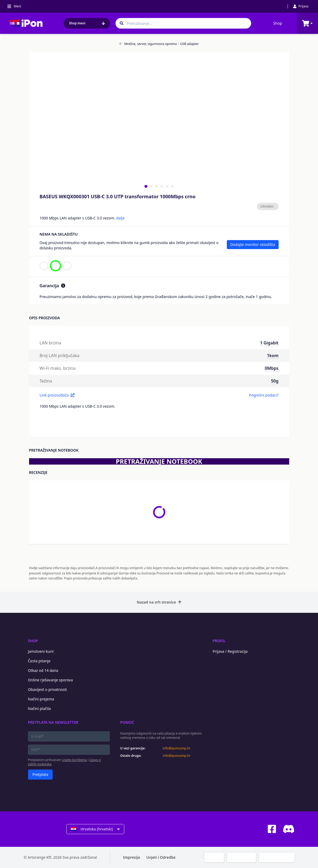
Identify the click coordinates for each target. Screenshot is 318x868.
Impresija (131, 857)
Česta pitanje (39, 661)
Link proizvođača (57, 395)
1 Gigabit (269, 343)
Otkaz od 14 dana (43, 670)
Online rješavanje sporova (50, 680)
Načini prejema (41, 699)
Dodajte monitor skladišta (253, 244)
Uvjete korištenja (74, 760)
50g (275, 381)
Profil (219, 641)
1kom (273, 356)
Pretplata (40, 774)
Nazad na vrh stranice (159, 602)
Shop (278, 23)
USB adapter (188, 44)
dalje (120, 218)
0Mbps (272, 368)
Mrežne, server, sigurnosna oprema (148, 44)
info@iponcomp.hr (176, 748)
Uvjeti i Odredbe (161, 857)
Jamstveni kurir (41, 651)
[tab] (146, 186)
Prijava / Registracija (230, 651)
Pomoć (127, 722)
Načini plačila (40, 709)
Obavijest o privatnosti (48, 689)
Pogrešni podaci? (264, 395)
